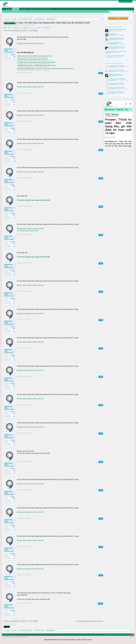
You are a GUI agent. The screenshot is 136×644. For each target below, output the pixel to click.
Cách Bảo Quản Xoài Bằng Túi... (116, 74)
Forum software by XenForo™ (15, 637)
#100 (100, 603)
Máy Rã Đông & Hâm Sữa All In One (117, 51)
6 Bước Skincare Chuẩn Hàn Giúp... (117, 88)
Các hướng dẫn (32, 9)
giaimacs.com (17, 27)
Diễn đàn (15, 9)
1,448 (14, 56)
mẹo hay (32, 27)
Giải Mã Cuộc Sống (26, 25)
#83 (101, 121)
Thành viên (23, 9)
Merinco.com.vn (113, 71)
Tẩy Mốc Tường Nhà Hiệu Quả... (117, 38)
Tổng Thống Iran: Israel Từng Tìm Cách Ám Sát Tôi (33, 59)
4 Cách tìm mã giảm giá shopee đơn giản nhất (33, 200)
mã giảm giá (25, 27)
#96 (101, 490)
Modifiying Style (6, 635)
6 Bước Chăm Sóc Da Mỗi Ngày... (117, 83)
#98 (101, 547)
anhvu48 (26, 64)
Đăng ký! (118, 18)
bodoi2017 (26, 70)
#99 (101, 575)
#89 (101, 292)
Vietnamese (14, 635)
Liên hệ (48, 9)
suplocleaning (112, 40)
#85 (101, 178)
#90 (101, 320)
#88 (101, 263)
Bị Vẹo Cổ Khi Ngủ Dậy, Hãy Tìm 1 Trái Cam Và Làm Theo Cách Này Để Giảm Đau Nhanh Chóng (45, 69)
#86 (101, 207)
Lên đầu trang (128, 635)
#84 (101, 150)
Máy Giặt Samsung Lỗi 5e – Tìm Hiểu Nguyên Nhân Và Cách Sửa (36, 65)
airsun (110, 53)
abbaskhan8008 (113, 44)
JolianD (111, 57)
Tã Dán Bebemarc (113, 34)
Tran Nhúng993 (113, 48)
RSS (133, 635)
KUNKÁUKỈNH (27, 61)
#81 (101, 73)
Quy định (132, 637)
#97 (101, 518)
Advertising (41, 9)
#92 (101, 377)
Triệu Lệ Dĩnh (112, 35)
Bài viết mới (14, 11)
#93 (101, 405)
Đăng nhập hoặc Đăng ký (126, 1)
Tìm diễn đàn (7, 11)
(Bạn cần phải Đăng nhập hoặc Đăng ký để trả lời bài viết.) (90, 621)
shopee (38, 27)
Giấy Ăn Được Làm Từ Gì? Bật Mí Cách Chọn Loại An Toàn (35, 56)
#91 (101, 348)
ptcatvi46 (111, 31)
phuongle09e (112, 67)
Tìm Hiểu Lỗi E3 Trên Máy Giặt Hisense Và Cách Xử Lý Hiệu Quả (36, 62)
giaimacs (10, 27)
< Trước (15, 31)
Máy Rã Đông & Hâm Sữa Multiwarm (118, 29)
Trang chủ (8, 9)
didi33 (25, 58)
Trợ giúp (116, 635)
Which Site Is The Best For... (116, 43)
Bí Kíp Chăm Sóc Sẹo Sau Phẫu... (117, 70)
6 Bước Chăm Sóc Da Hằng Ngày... (117, 66)
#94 (101, 433)
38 (14, 59)
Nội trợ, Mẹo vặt (15, 25)
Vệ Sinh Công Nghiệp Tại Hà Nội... (117, 47)
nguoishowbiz (112, 76)
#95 (101, 462)
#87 (101, 235)
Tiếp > (36, 31)
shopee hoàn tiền (46, 27)
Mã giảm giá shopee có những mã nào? (30, 43)
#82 (101, 94)
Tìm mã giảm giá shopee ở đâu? (28, 231)
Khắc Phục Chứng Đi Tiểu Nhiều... (117, 56)
